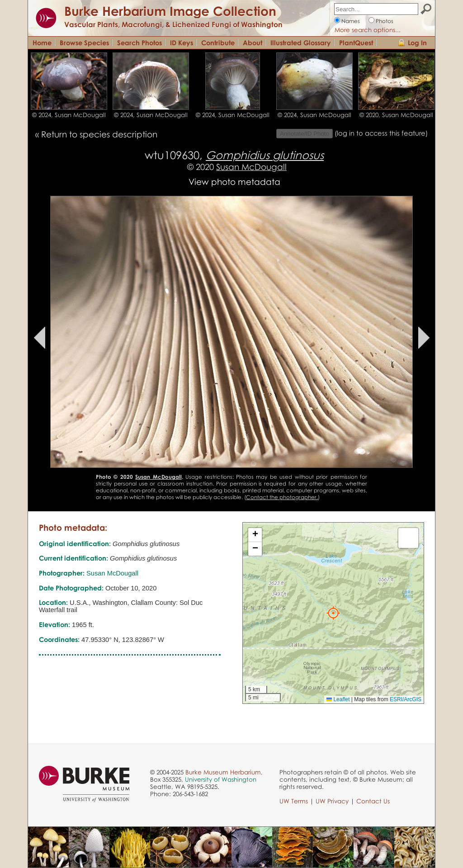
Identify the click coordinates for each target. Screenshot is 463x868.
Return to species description (99, 134)
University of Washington (221, 779)
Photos (385, 21)
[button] (333, 613)
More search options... (368, 30)
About (253, 42)
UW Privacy (332, 801)
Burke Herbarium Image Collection (170, 11)
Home (42, 42)
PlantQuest (356, 42)
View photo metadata (234, 182)
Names (351, 21)
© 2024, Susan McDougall (69, 115)
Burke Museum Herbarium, (224, 772)
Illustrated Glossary (301, 42)
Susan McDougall (251, 167)
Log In (417, 42)
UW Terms (294, 801)
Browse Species (84, 42)
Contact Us (373, 801)
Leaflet (338, 699)
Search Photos (139, 42)
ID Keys (182, 42)
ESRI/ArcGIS (406, 699)
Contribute (218, 42)
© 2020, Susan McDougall (396, 115)
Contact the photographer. (282, 497)
